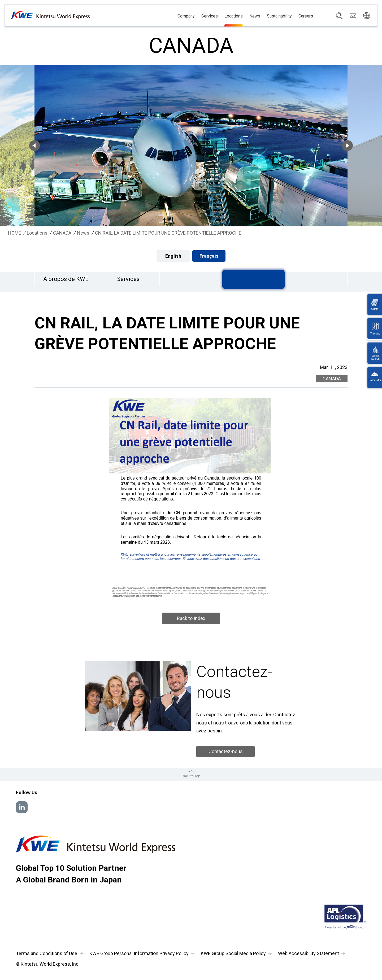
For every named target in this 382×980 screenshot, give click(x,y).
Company (186, 16)
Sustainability (279, 16)
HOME (15, 233)
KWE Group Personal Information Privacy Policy (139, 953)
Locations (234, 16)
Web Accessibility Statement (309, 953)
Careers (306, 16)
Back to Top (191, 776)
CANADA (62, 233)
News (255, 16)
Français (209, 256)
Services (210, 16)
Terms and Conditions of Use (47, 953)
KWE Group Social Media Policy (233, 953)
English (173, 256)
